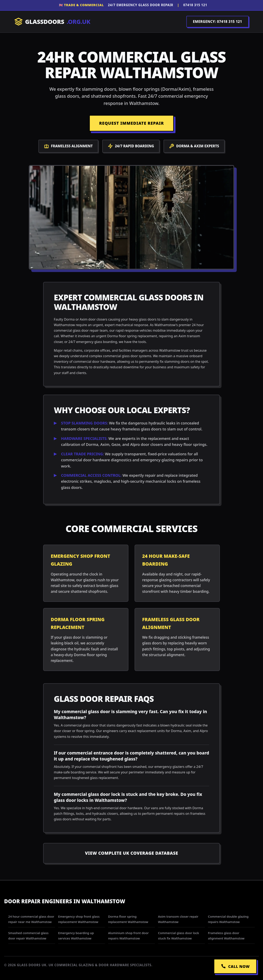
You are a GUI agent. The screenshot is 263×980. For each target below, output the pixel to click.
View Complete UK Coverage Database (131, 853)
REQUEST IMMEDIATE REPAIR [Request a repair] (131, 123)
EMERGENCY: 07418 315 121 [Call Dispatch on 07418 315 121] (217, 22)
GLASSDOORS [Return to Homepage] (52, 22)
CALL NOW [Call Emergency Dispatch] (235, 966)
